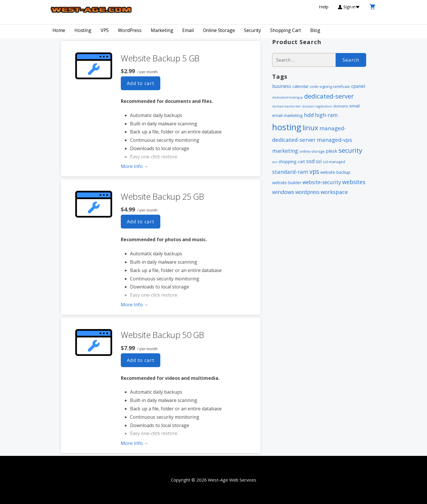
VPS (105, 30)
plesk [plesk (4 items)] (332, 151)
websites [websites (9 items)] (354, 182)
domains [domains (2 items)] (341, 106)
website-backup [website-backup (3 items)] (335, 172)
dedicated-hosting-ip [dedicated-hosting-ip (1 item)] (288, 97)
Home (59, 30)
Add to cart (141, 83)
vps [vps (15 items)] (314, 171)
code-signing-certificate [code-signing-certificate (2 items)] (330, 86)
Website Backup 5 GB (160, 58)
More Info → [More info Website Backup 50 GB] (135, 443)
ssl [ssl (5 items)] (319, 161)
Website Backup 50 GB (162, 335)
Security (252, 30)
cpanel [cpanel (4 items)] (358, 86)
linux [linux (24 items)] (310, 128)
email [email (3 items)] (354, 106)
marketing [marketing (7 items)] (285, 151)
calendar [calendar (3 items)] (300, 86)
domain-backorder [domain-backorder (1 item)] (287, 106)
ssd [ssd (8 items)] (310, 161)
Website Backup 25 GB (162, 196)
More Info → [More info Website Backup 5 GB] (135, 166)
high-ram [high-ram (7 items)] (326, 115)
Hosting (83, 30)
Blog (315, 30)
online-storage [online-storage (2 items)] (312, 151)
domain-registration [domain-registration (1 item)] (317, 106)
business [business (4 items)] (282, 86)
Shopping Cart (286, 30)
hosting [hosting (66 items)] (287, 127)
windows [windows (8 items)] (283, 192)
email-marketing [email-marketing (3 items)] (287, 115)
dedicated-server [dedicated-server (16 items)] (329, 96)
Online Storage (219, 30)
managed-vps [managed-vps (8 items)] (334, 140)
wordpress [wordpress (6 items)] (307, 192)
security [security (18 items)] (350, 150)
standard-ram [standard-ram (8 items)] (290, 172)
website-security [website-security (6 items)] (322, 182)
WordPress (130, 30)
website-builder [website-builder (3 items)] (287, 183)
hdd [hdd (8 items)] (309, 115)
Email (188, 30)
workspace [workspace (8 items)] (334, 192)
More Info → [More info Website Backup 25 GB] (135, 305)
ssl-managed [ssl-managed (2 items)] (334, 162)
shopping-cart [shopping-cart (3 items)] (292, 162)
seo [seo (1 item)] (275, 162)
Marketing (162, 30)
